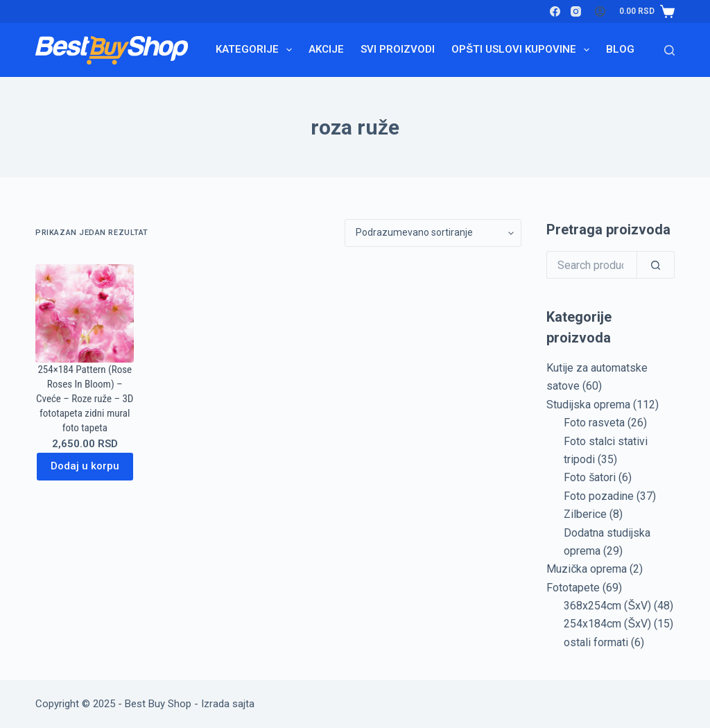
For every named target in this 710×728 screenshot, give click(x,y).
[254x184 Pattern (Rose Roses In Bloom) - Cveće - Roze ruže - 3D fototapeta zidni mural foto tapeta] (85, 313)
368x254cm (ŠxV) (607, 606)
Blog (620, 49)
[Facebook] (555, 11)
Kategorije (257, 50)
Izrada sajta (228, 704)
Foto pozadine (599, 496)
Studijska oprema (588, 405)
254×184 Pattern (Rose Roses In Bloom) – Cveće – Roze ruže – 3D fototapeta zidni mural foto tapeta (85, 399)
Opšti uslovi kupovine (523, 50)
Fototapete (573, 588)
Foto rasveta (594, 423)
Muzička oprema (587, 569)
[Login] (600, 11)
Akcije (326, 49)
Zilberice (585, 514)
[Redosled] (433, 233)
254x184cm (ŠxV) (607, 624)
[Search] (669, 50)
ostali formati (596, 642)
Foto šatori (590, 477)
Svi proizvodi (398, 49)
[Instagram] (576, 11)
